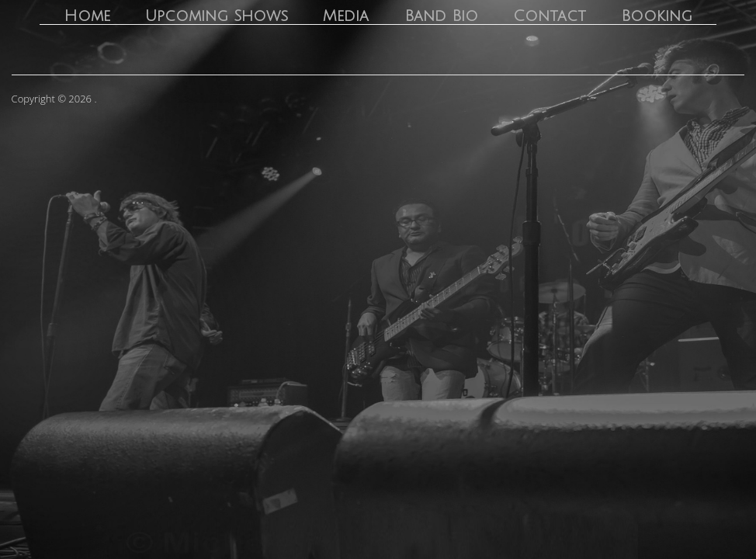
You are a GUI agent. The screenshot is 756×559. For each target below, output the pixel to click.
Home (87, 16)
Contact (550, 16)
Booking (657, 16)
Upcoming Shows (217, 16)
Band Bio (441, 16)
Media (346, 16)
